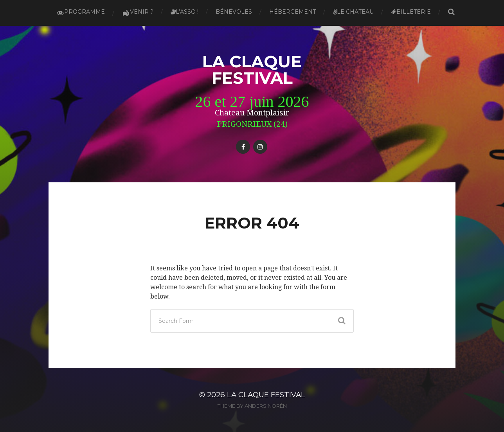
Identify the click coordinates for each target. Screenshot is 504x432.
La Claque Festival (252, 70)
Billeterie (411, 12)
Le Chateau (353, 12)
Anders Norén (266, 406)
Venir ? (138, 13)
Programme (81, 13)
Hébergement (292, 12)
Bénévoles (234, 12)
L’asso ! (184, 12)
